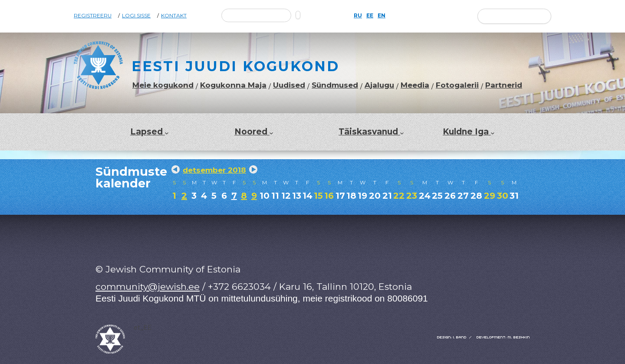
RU (358, 16)
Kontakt (174, 16)
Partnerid (504, 85)
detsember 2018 (214, 170)
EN (382, 16)
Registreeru (93, 16)
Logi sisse (136, 16)
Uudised (289, 85)
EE (370, 16)
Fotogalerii (457, 85)
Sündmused (335, 85)
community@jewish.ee (148, 287)
